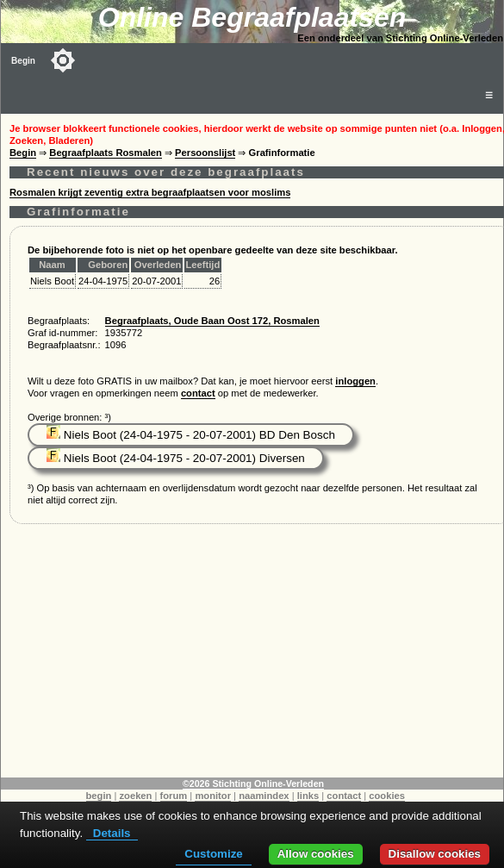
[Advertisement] (252, 657)
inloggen (355, 381)
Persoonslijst (205, 153)
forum (174, 796)
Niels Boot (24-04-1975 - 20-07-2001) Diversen (176, 458)
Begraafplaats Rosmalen (106, 153)
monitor (213, 796)
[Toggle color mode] (63, 60)
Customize (213, 854)
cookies (387, 796)
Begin (23, 61)
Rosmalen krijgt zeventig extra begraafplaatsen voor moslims (150, 192)
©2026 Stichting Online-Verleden (253, 784)
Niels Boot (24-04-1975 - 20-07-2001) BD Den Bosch (191, 435)
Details (112, 833)
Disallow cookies (435, 854)
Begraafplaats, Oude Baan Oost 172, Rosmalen (212, 321)
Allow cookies (316, 854)
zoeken (135, 796)
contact (198, 393)
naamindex (264, 796)
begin (99, 796)
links (308, 796)
